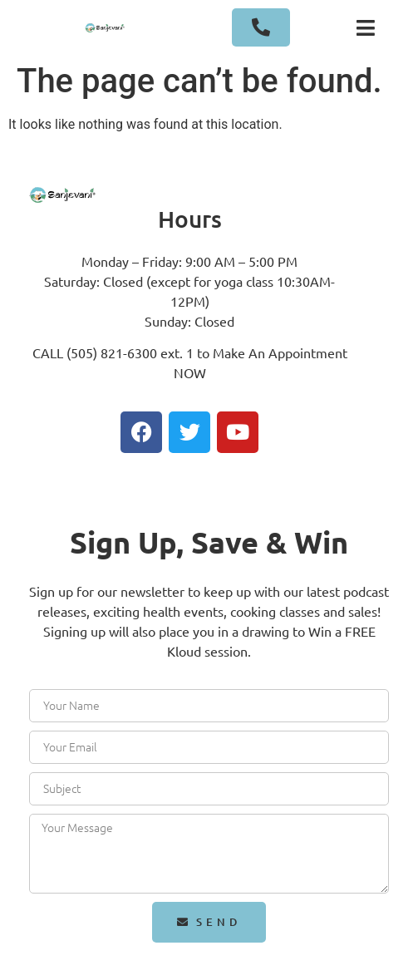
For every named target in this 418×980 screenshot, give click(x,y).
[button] (366, 27)
